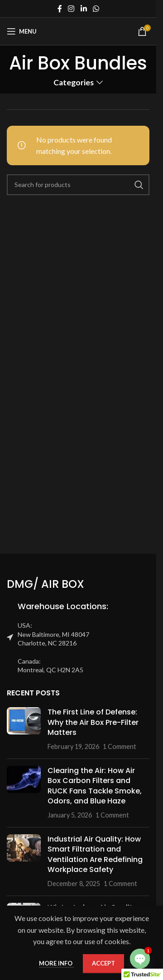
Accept (103, 963)
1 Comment (120, 746)
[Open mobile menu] (22, 31)
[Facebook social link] (60, 9)
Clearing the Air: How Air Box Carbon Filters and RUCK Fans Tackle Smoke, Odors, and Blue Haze (95, 786)
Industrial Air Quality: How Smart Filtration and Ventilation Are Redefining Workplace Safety (95, 854)
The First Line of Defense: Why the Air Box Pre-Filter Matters (93, 722)
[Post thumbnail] (24, 729)
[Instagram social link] (71, 9)
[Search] (78, 185)
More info (56, 963)
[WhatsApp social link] (96, 9)
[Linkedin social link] (84, 9)
